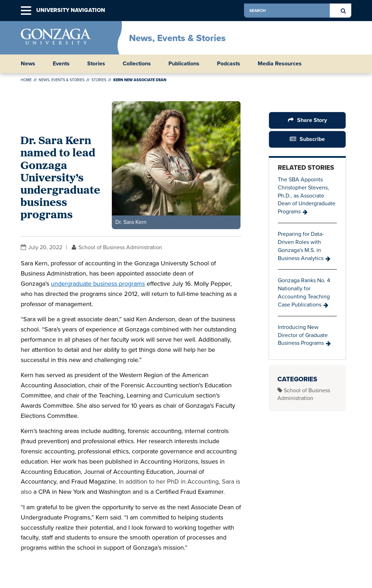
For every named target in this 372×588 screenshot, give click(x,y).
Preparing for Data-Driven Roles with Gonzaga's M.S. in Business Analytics (301, 246)
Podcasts (229, 64)
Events (61, 64)
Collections (137, 64)
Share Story (312, 120)
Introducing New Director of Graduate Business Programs (303, 335)
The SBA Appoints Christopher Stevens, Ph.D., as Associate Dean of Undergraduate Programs (307, 195)
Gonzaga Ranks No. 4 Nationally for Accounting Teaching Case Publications (304, 292)
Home (26, 80)
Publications (184, 64)
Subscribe (312, 139)
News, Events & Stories (177, 38)
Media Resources (280, 64)
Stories (96, 64)
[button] (26, 11)
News (28, 64)
